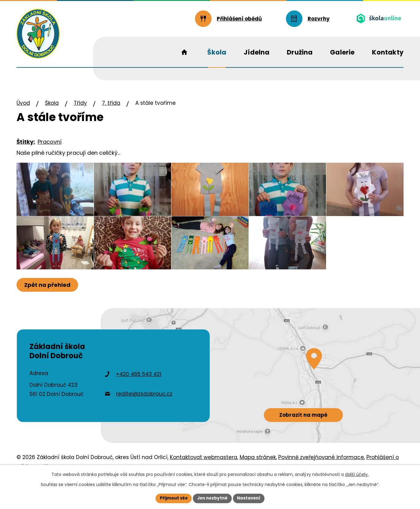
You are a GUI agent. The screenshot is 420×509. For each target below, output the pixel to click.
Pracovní (50, 142)
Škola (52, 103)
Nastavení (250, 498)
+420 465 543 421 (139, 391)
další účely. (357, 474)
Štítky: (26, 142)
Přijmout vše (172, 498)
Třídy (80, 103)
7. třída (111, 103)
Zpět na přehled (48, 301)
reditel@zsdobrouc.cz (144, 410)
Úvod (23, 103)
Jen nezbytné (212, 498)
